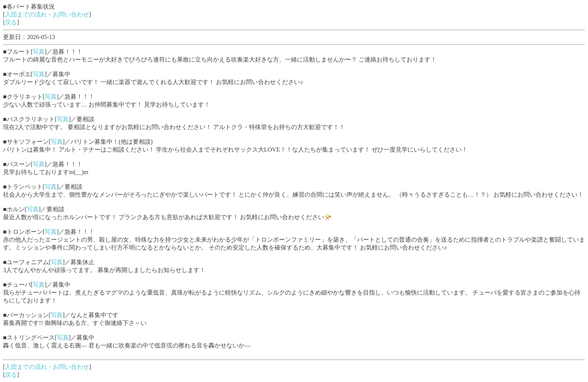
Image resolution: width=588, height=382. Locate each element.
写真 (39, 52)
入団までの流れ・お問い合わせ (47, 14)
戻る (11, 22)
